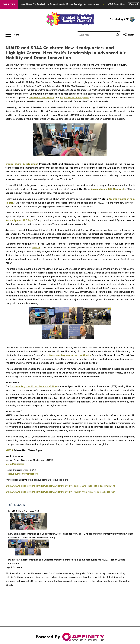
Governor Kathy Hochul (41, 98)
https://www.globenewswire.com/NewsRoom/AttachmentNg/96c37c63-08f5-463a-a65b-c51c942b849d (60, 486)
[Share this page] (129, 35)
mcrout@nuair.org (15, 464)
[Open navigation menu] (13, 35)
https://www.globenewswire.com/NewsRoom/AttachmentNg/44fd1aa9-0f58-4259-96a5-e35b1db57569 (60, 492)
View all (133, 4)
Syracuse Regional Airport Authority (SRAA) (33, 386)
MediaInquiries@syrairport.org (22, 474)
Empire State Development (74, 98)
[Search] (96, 35)
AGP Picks (9, 4)
